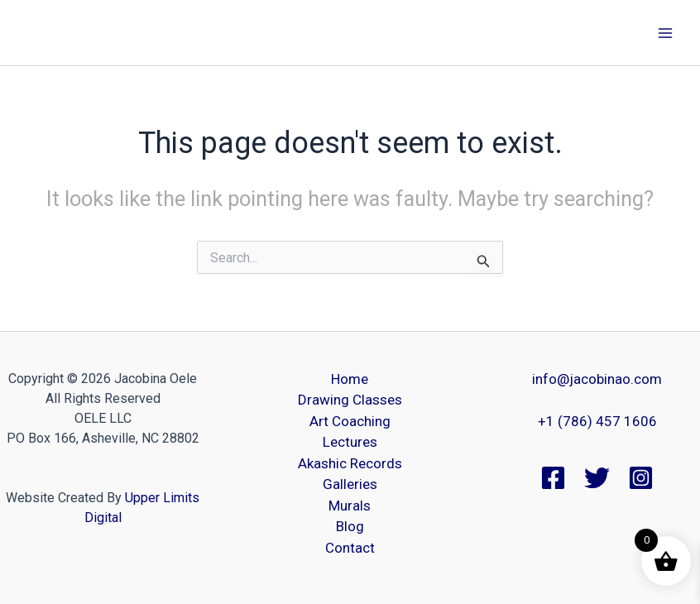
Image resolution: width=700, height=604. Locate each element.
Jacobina (61, 32)
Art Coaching (350, 421)
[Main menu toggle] (665, 33)
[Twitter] (597, 478)
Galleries (350, 484)
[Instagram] (641, 478)
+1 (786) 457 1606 (597, 421)
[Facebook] (553, 478)
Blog (350, 526)
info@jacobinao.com (597, 379)
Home (350, 379)
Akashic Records (350, 463)
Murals (350, 506)
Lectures (350, 442)
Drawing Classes (350, 400)
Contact (350, 548)
